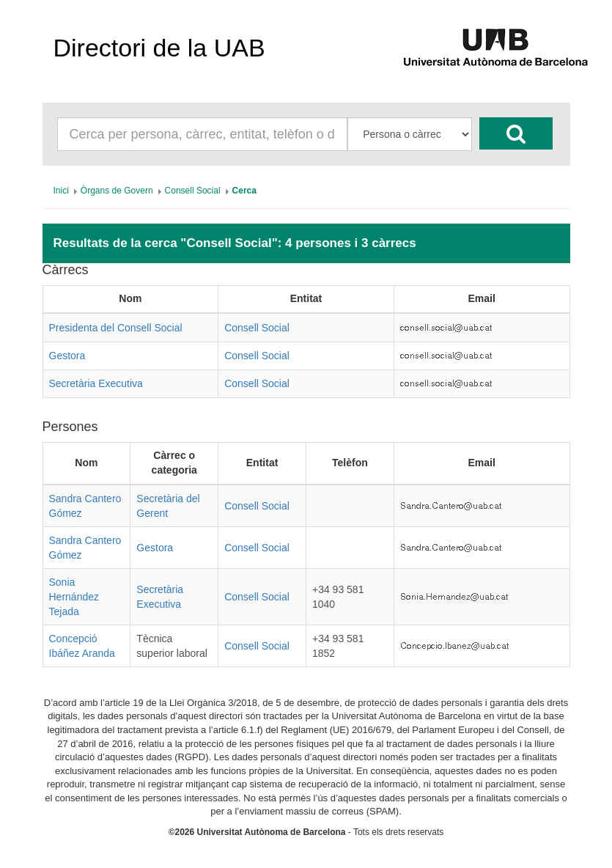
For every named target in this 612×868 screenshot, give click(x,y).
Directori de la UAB (159, 48)
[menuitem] (61, 191)
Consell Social (257, 328)
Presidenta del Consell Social (116, 328)
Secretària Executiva (96, 383)
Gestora (67, 356)
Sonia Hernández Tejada (74, 597)
